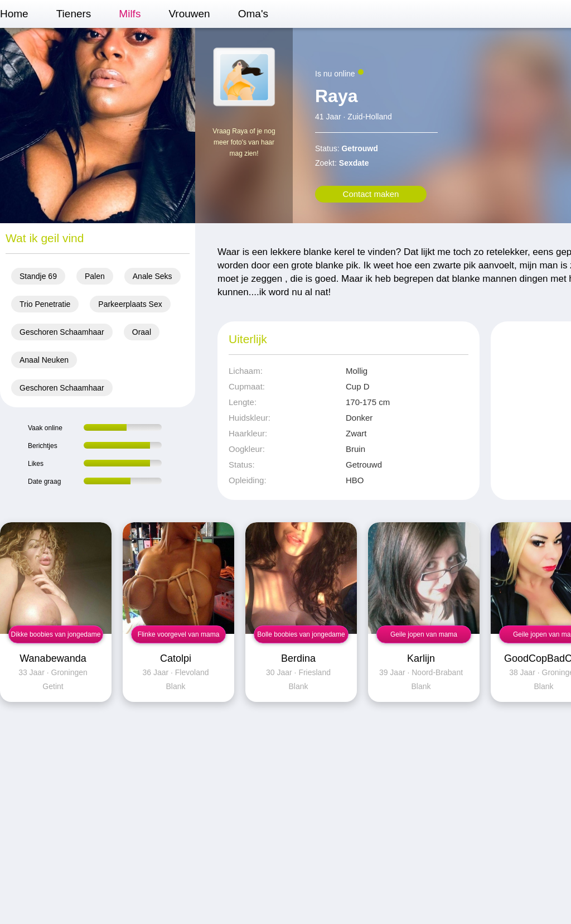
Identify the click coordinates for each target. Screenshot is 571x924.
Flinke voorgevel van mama (179, 634)
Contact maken (371, 194)
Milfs (130, 14)
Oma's (253, 14)
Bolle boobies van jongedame (301, 634)
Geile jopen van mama (424, 634)
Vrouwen (189, 14)
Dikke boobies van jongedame (56, 634)
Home (14, 14)
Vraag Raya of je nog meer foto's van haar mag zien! (244, 142)
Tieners (74, 14)
